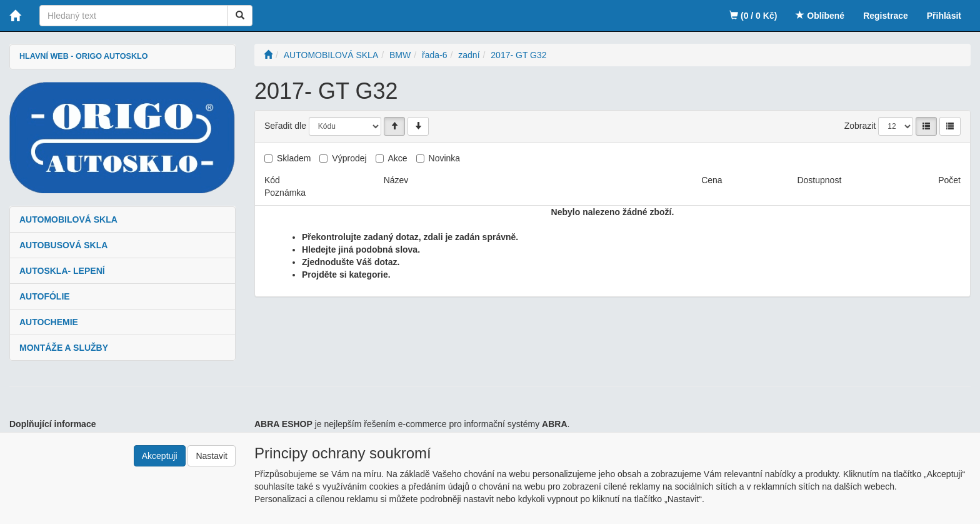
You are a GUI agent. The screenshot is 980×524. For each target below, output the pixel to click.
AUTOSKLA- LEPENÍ (62, 271)
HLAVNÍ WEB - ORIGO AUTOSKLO (83, 56)
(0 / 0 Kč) (753, 16)
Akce (398, 158)
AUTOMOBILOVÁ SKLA (68, 219)
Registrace (886, 16)
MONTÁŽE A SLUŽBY (64, 348)
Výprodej (349, 158)
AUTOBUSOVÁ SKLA (63, 245)
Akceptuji (160, 456)
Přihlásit (944, 16)
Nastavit (212, 456)
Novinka (445, 158)
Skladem (294, 158)
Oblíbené (820, 16)
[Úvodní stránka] (268, 55)
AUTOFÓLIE (45, 296)
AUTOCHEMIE (49, 322)
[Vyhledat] (240, 16)
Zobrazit (860, 126)
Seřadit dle (285, 126)
